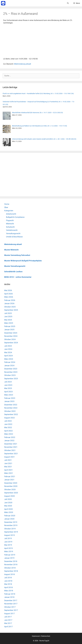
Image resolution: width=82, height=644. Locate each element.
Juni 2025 (8, 316)
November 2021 (11, 447)
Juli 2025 (8, 313)
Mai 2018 (8, 584)
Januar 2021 (9, 480)
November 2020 (11, 486)
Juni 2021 (8, 463)
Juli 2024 (8, 346)
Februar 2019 (10, 555)
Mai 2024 (8, 352)
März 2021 (9, 473)
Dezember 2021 (11, 444)
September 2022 (11, 414)
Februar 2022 (10, 437)
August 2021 (10, 457)
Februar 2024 (10, 362)
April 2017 (8, 627)
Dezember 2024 (11, 333)
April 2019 (8, 548)
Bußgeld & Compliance (15, 217)
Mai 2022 (8, 427)
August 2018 (10, 574)
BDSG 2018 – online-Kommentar (18, 277)
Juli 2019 (8, 538)
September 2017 (11, 610)
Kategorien (9, 211)
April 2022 (8, 431)
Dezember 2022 (11, 405)
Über (6, 207)
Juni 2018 (8, 581)
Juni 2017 (8, 620)
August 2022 (10, 418)
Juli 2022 (8, 421)
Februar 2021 (10, 476)
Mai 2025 (8, 320)
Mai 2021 (8, 467)
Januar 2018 (9, 597)
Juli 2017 (8, 617)
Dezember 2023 (11, 369)
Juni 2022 (8, 424)
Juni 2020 (8, 503)
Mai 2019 (8, 545)
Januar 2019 (9, 558)
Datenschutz (46, 636)
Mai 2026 (8, 290)
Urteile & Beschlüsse (14, 237)
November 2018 (11, 565)
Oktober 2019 (10, 529)
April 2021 (8, 470)
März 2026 (9, 297)
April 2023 (8, 392)
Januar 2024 (9, 365)
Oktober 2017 (10, 607)
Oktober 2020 (10, 489)
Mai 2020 (8, 506)
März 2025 (9, 323)
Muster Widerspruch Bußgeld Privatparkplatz (23, 261)
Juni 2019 (8, 542)
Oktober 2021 (10, 450)
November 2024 (11, 336)
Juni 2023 (8, 385)
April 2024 (8, 356)
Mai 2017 (8, 623)
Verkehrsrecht (12, 230)
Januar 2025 (9, 330)
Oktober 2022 (10, 411)
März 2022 (9, 434)
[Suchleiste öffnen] (68, 3)
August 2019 (10, 535)
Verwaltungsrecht (13, 233)
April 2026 (8, 294)
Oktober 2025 (10, 307)
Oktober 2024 (10, 339)
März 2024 (9, 359)
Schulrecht (10, 227)
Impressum (36, 636)
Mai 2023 (8, 388)
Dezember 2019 (11, 522)
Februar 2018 (10, 594)
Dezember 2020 (11, 483)
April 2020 (8, 509)
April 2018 (8, 587)
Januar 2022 (9, 440)
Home (7, 204)
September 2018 (11, 571)
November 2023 (11, 372)
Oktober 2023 (10, 375)
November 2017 (11, 604)
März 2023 (9, 395)
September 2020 (11, 493)
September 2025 (11, 310)
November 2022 (11, 408)
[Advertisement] (41, 42)
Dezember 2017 (11, 600)
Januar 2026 (9, 303)
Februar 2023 (10, 398)
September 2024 (11, 343)
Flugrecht (10, 220)
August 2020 (10, 496)
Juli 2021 (8, 460)
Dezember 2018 (11, 561)
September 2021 (11, 454)
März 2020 (9, 512)
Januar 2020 (9, 519)
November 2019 (11, 525)
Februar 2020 (10, 516)
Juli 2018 (8, 578)
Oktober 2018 (10, 568)
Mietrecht (10, 224)
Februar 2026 (10, 300)
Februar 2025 (10, 326)
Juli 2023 (8, 382)
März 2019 (9, 551)
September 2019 (11, 532)
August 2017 (10, 614)
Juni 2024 (8, 349)
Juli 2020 (8, 499)
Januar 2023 (9, 401)
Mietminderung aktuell (23, 64)
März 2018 (9, 591)
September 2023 (11, 379)
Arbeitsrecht (11, 214)
